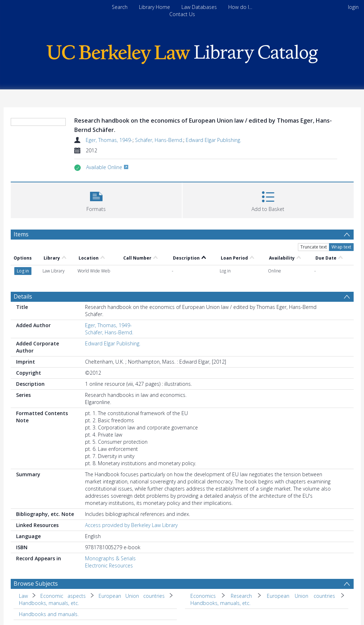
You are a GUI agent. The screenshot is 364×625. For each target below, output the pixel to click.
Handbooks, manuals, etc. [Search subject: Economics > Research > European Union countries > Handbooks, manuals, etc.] (220, 603)
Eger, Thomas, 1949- (109, 140)
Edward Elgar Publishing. (213, 140)
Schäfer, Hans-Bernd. (159, 140)
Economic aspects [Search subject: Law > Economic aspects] (63, 596)
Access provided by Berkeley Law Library (131, 525)
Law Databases (199, 7)
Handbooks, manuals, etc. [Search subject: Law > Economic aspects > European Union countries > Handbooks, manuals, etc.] (49, 603)
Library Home (154, 7)
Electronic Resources (109, 565)
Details (23, 296)
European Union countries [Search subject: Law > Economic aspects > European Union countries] (132, 596)
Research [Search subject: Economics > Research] (241, 596)
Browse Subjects (36, 584)
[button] (96, 199)
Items (21, 234)
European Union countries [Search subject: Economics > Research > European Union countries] (301, 596)
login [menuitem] (353, 7)
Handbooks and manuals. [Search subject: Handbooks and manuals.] (49, 614)
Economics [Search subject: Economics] (203, 596)
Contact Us (182, 14)
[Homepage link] (182, 52)
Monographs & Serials (110, 558)
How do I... (240, 7)
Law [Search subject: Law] (23, 596)
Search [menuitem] (120, 7)
